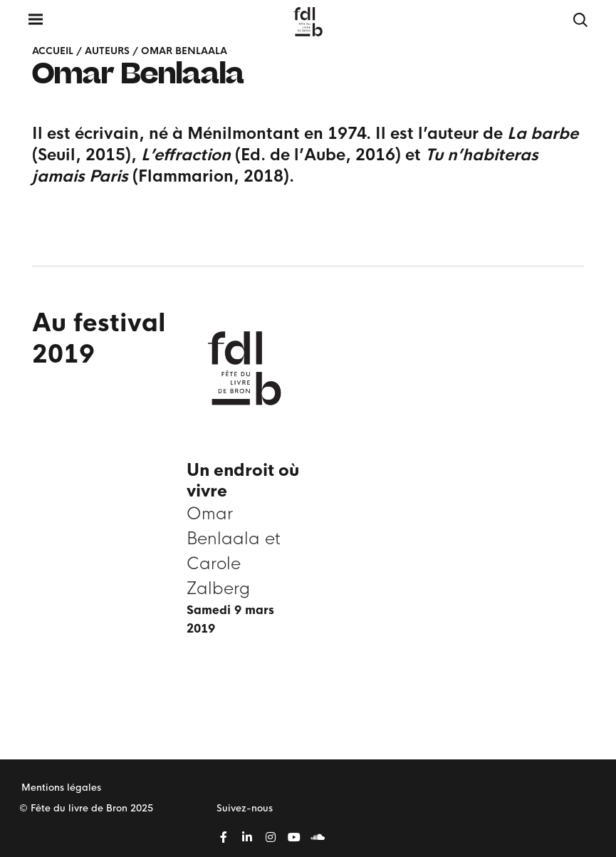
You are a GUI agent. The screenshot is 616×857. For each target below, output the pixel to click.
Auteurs (107, 51)
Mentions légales (61, 788)
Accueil (53, 51)
